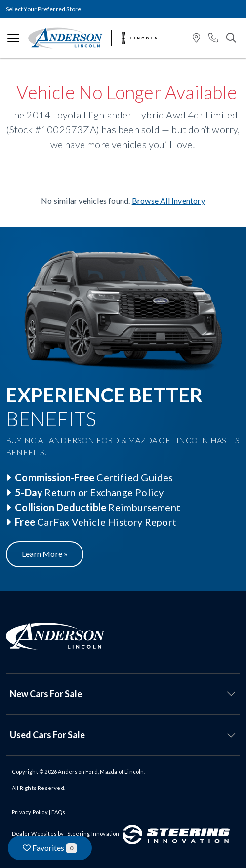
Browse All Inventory (168, 201)
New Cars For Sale (46, 694)
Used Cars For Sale (47, 735)
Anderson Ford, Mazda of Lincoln (101, 771)
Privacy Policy (30, 812)
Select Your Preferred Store (43, 9)
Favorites (50, 848)
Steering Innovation (93, 834)
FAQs (58, 812)
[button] (196, 38)
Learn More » (45, 554)
